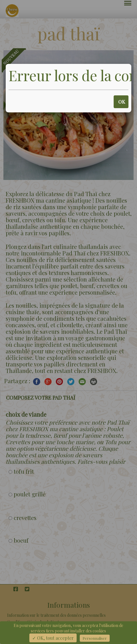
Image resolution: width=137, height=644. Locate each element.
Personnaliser (95, 638)
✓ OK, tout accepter (53, 638)
